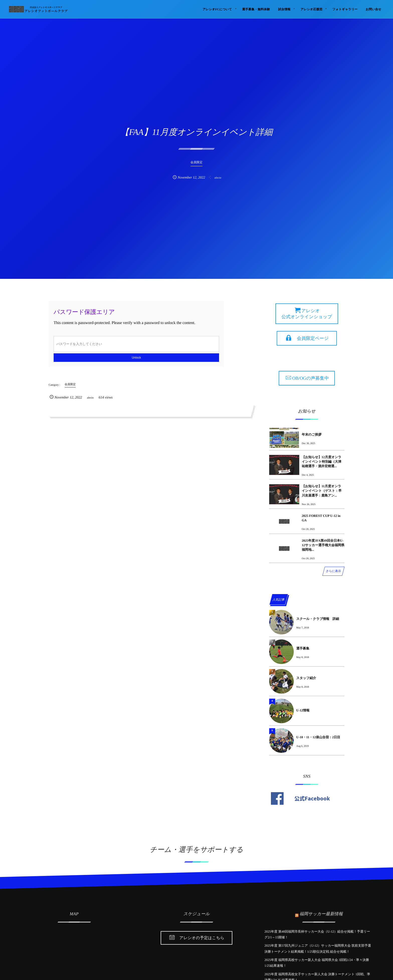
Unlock (136, 358)
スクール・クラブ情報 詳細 (318, 619)
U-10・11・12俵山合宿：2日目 (318, 737)
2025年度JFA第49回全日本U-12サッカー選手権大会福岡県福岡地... (323, 545)
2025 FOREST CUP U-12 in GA (321, 518)
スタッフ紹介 (306, 678)
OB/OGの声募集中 (311, 378)
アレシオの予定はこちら (202, 938)
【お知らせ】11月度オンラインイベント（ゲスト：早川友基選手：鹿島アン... (322, 491)
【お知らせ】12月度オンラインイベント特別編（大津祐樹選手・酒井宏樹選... (322, 462)
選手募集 (303, 648)
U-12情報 (303, 710)
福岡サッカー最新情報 (321, 911)
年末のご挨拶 (312, 434)
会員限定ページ (313, 338)
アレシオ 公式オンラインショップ (307, 314)
